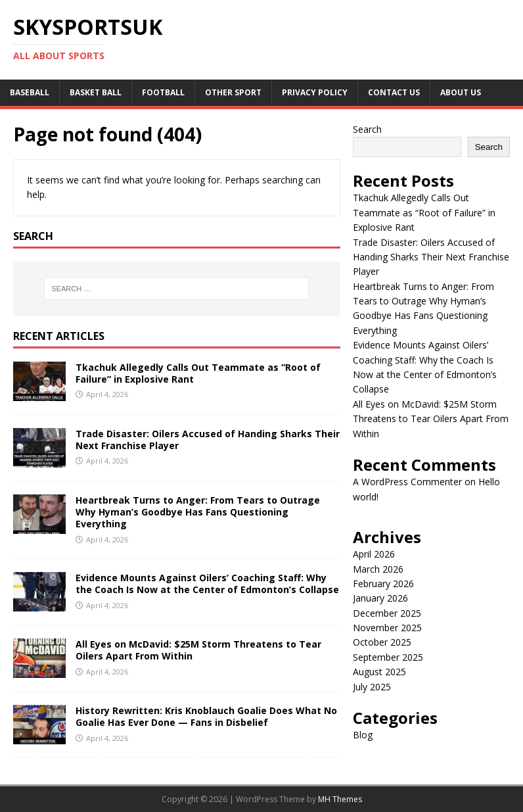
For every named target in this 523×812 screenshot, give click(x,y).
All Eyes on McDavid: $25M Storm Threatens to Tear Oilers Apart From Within (198, 650)
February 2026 (383, 584)
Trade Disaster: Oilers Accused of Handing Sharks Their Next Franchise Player (208, 440)
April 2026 (374, 554)
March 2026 (378, 569)
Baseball (30, 92)
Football (163, 92)
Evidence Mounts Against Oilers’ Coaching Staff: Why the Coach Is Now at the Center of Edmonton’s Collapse (207, 584)
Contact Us (394, 92)
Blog (363, 735)
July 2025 (372, 687)
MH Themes (340, 799)
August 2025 (379, 672)
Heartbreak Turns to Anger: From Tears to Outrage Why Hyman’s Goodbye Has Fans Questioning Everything (198, 512)
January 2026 (380, 598)
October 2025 (382, 642)
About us (461, 92)
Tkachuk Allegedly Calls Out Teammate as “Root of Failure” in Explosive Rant (198, 373)
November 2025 (387, 628)
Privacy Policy (315, 92)
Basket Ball (96, 92)
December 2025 (387, 613)
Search (367, 129)
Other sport (233, 92)
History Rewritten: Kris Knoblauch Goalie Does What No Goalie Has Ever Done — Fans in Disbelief (206, 716)
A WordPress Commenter (407, 482)
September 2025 (388, 657)
